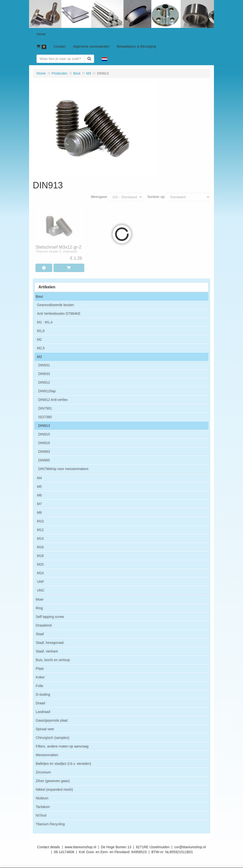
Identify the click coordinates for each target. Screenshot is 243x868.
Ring (39, 608)
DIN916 (44, 443)
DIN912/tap (47, 391)
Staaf (40, 634)
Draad (40, 703)
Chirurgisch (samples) (52, 738)
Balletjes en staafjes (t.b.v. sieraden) (63, 764)
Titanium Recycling (50, 824)
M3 (39, 357)
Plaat (40, 669)
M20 (40, 564)
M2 (39, 339)
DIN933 (44, 374)
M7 (39, 504)
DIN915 (44, 434)
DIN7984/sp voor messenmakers (63, 469)
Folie (39, 686)
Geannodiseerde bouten (55, 305)
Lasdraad (43, 712)
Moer (40, 599)
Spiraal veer (45, 729)
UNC (41, 590)
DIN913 (44, 426)
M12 (40, 530)
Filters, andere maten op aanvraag (62, 746)
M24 (40, 573)
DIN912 (44, 382)
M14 (40, 538)
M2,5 (41, 348)
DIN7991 (45, 408)
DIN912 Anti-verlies (53, 400)
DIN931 (44, 365)
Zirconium (43, 772)
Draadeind (44, 625)
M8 (39, 513)
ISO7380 (45, 417)
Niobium (42, 798)
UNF (41, 582)
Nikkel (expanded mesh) (54, 789)
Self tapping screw (50, 617)
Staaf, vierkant (47, 651)
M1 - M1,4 (45, 322)
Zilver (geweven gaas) (53, 781)
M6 (39, 495)
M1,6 (41, 331)
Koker (40, 677)
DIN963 (44, 452)
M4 (39, 478)
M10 (40, 521)
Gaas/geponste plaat (52, 720)
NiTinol (41, 815)
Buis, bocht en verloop (53, 660)
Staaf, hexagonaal (50, 643)
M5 (39, 487)
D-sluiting (43, 694)
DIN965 (44, 460)
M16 (40, 547)
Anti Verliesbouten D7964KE (59, 314)
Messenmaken (47, 755)
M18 (40, 556)
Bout (39, 296)
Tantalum (43, 807)
